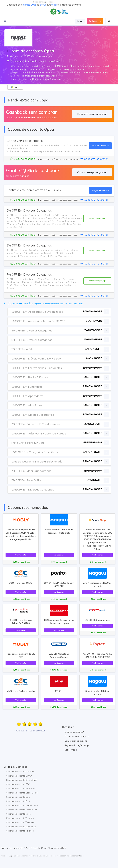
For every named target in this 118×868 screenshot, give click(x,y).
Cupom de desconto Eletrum (19, 776)
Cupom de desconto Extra (18, 797)
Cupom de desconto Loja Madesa (22, 805)
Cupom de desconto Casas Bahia (22, 793)
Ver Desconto (21, 555)
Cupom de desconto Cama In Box (22, 810)
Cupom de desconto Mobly (19, 814)
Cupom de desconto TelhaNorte (21, 818)
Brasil (15, 87)
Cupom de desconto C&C (18, 784)
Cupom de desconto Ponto (19, 801)
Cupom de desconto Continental (21, 827)
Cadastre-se (95, 21)
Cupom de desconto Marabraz (20, 788)
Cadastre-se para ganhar (92, 114)
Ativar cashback (100, 146)
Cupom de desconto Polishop (20, 831)
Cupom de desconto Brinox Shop (22, 780)
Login (80, 21)
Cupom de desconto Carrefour (20, 771)
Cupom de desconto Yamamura (21, 822)
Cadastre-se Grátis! (94, 159)
